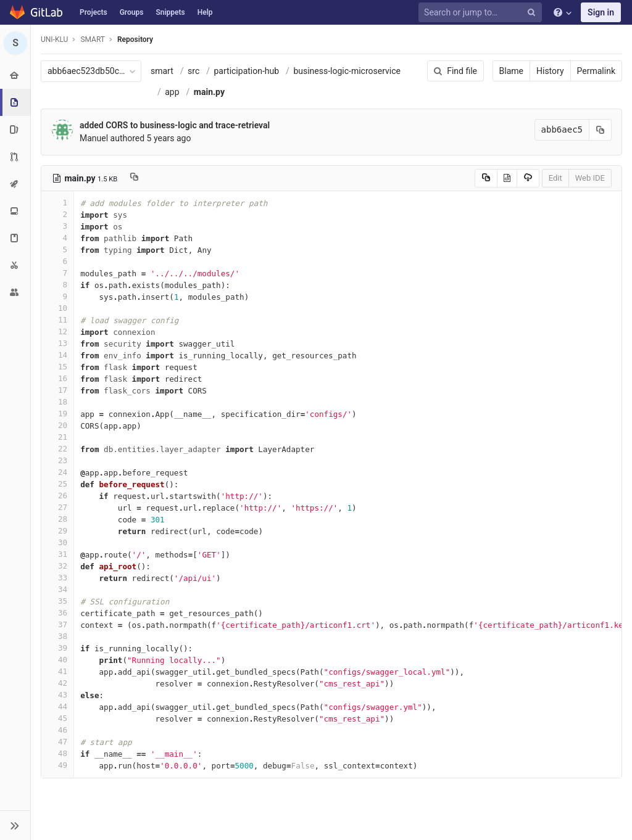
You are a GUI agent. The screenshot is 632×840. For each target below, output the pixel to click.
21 (57, 437)
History (550, 71)
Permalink (596, 71)
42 (57, 683)
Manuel (94, 138)
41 (57, 671)
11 (57, 320)
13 (57, 343)
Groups (132, 12)
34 (57, 589)
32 (57, 566)
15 (57, 367)
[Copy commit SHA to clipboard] (601, 130)
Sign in (601, 12)
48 (57, 753)
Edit (555, 178)
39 (57, 648)
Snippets (170, 12)
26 (57, 496)
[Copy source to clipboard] (486, 178)
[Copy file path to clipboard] (134, 178)
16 (57, 378)
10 (57, 308)
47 (57, 742)
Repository (135, 39)
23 (57, 460)
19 (57, 414)
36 (57, 613)
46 (57, 730)
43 (57, 695)
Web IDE (590, 178)
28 (57, 519)
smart (162, 71)
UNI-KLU (54, 39)
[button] (15, 825)
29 (57, 531)
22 (57, 449)
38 (57, 636)
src (193, 71)
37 (57, 624)
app (172, 92)
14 (57, 355)
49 (57, 765)
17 (57, 390)
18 (57, 402)
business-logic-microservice (347, 71)
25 (57, 484)
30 (57, 542)
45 (57, 718)
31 (57, 554)
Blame (511, 71)
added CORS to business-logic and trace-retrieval (175, 125)
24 (57, 472)
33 (57, 578)
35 (57, 601)
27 (57, 507)
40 (57, 660)
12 (57, 331)
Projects (94, 12)
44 (57, 706)
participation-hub (247, 71)
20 (57, 425)
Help (205, 12)
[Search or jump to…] (482, 13)
